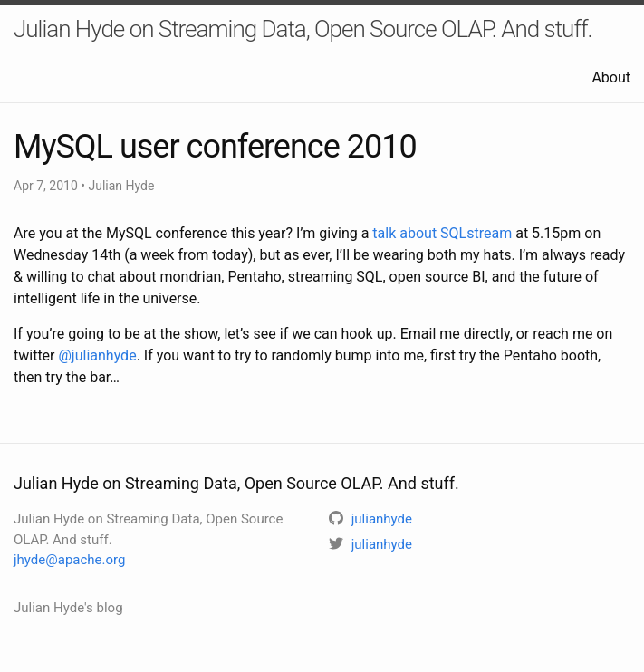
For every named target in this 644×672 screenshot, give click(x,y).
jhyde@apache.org (69, 560)
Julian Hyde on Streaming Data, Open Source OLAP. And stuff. (303, 29)
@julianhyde (98, 355)
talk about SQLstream (442, 233)
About (611, 77)
